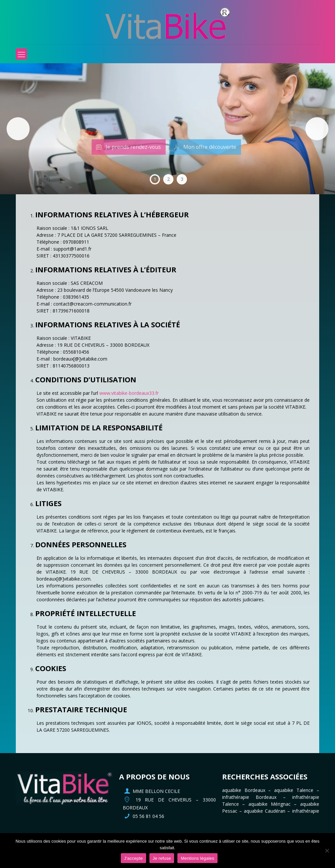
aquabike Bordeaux (244, 790)
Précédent (18, 129)
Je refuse (162, 858)
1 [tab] (155, 179)
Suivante (317, 129)
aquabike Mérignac (270, 804)
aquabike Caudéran (265, 811)
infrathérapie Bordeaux (249, 797)
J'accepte (133, 858)
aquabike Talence (294, 790)
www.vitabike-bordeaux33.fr (129, 393)
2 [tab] (168, 179)
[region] (167, 129)
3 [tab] (182, 179)
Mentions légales (197, 858)
